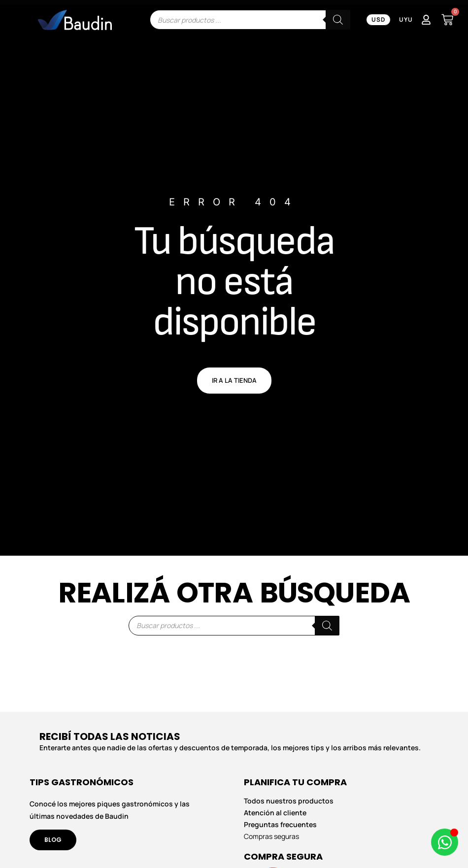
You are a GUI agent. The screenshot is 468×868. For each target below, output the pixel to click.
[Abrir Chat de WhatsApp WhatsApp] (445, 842)
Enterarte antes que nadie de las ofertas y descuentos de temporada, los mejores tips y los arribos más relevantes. (230, 748)
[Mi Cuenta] (426, 20)
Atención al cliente (275, 813)
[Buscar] (338, 20)
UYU (406, 19)
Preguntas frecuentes (280, 824)
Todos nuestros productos (289, 801)
